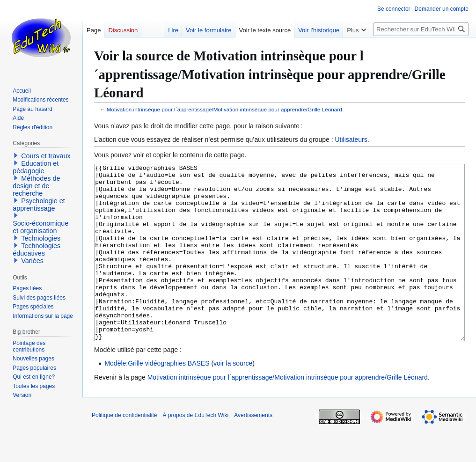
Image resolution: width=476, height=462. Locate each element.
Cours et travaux (46, 156)
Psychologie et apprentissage (39, 205)
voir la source (233, 398)
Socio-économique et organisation (40, 227)
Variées (32, 261)
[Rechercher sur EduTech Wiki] (421, 29)
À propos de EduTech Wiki (195, 450)
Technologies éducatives (37, 249)
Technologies (41, 238)
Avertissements (253, 450)
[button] (16, 155)
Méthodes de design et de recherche (36, 186)
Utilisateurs (351, 139)
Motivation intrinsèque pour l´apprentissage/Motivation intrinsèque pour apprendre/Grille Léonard (224, 109)
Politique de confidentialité (124, 450)
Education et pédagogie (36, 167)
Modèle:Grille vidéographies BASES (157, 398)
